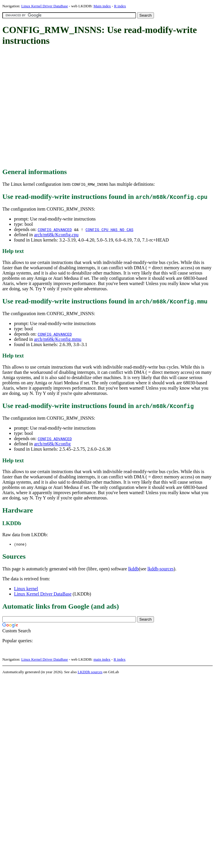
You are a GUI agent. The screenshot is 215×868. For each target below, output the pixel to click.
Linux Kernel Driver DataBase (45, 6)
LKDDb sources (90, 672)
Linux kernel (26, 589)
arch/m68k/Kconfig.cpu (56, 235)
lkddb (133, 569)
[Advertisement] (55, 107)
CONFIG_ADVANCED (55, 230)
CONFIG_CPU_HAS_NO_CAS (110, 230)
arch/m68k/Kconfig (52, 444)
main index (102, 660)
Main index (102, 6)
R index (120, 6)
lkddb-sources (161, 569)
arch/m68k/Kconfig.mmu (58, 339)
